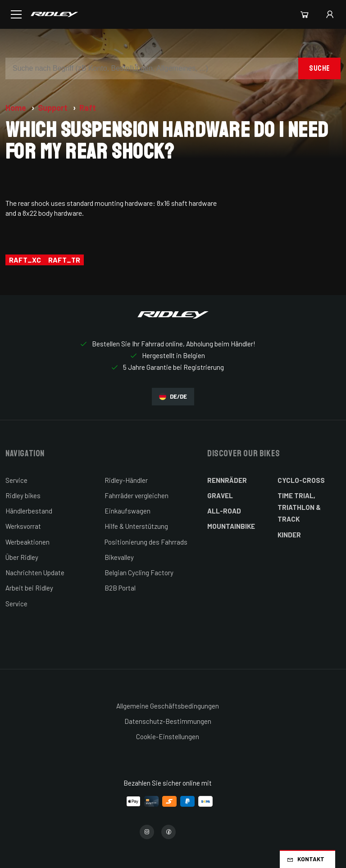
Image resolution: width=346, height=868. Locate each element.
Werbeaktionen (27, 542)
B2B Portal (120, 588)
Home (17, 108)
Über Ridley (22, 557)
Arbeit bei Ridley (29, 588)
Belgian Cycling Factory (139, 573)
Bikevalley (119, 557)
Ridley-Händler (126, 480)
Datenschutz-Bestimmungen (168, 721)
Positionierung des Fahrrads (146, 542)
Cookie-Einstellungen (168, 736)
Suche (319, 68)
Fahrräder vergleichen (137, 495)
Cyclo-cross (301, 480)
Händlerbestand (29, 511)
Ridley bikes (23, 495)
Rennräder (227, 480)
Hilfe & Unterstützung (136, 526)
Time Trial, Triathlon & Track (299, 507)
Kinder (289, 535)
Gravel (220, 495)
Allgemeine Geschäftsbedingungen (168, 706)
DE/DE (173, 397)
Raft (88, 108)
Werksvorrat (23, 526)
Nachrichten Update (35, 573)
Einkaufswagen (127, 511)
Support (54, 108)
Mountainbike (231, 526)
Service (16, 480)
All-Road (224, 511)
